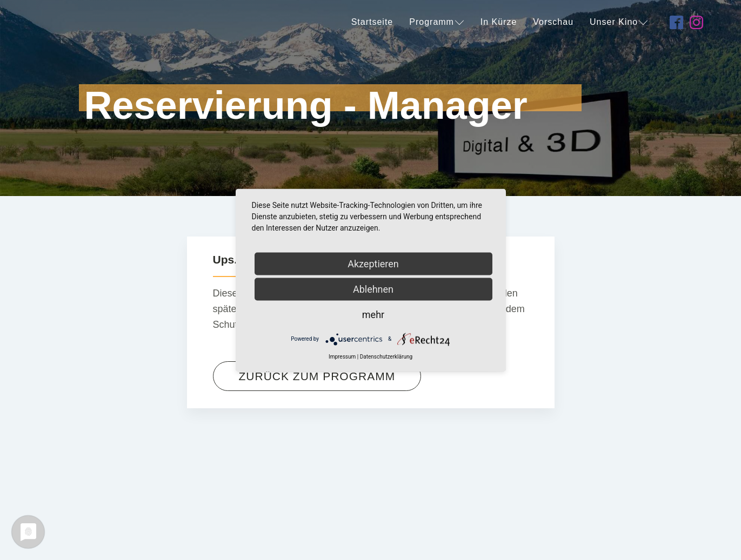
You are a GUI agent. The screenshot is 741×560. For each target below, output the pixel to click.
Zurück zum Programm (317, 376)
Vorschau (553, 22)
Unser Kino (619, 22)
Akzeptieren (373, 263)
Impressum (342, 356)
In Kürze (499, 22)
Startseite (372, 22)
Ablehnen (373, 289)
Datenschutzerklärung (386, 356)
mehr (373, 314)
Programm (436, 22)
